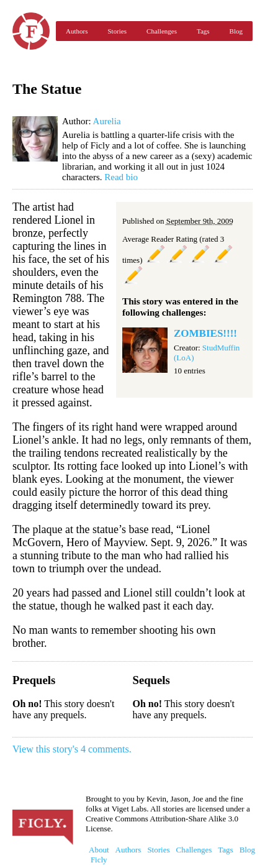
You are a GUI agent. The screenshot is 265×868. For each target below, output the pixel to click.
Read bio (121, 177)
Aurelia (107, 121)
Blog (236, 31)
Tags (203, 31)
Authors (77, 31)
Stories (117, 31)
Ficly (31, 31)
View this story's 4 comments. (72, 749)
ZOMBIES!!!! (205, 333)
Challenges (162, 31)
